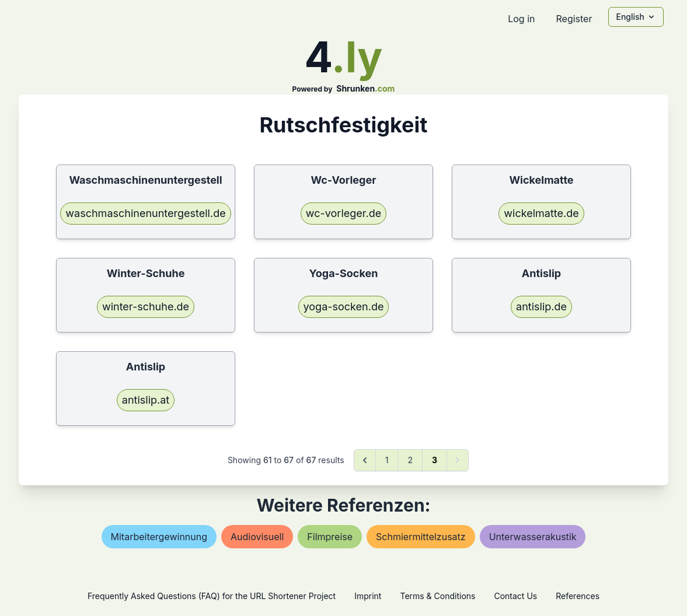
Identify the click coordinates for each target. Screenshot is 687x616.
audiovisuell (257, 537)
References (578, 596)
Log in (521, 19)
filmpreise (330, 537)
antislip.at (146, 400)
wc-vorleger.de (343, 213)
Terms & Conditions (437, 596)
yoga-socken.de (344, 307)
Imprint (368, 596)
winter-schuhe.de (146, 307)
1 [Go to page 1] (387, 460)
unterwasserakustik (533, 537)
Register (574, 19)
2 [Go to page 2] (410, 460)
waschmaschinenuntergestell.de (145, 213)
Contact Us (515, 596)
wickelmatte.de (541, 213)
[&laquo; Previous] (365, 460)
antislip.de (541, 307)
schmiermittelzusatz (421, 537)
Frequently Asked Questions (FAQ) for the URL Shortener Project (212, 596)
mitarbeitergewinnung (159, 537)
